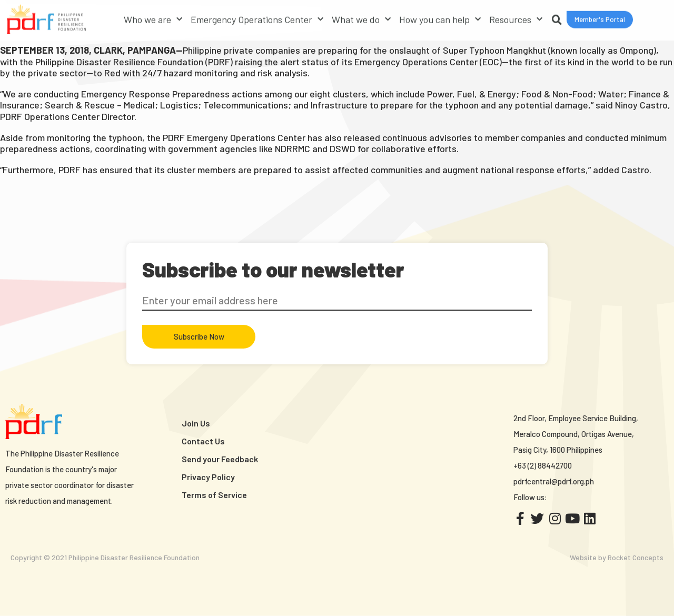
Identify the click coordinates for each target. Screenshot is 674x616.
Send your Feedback (220, 459)
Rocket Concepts (636, 557)
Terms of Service (214, 495)
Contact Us (203, 441)
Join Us (196, 423)
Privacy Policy (208, 477)
